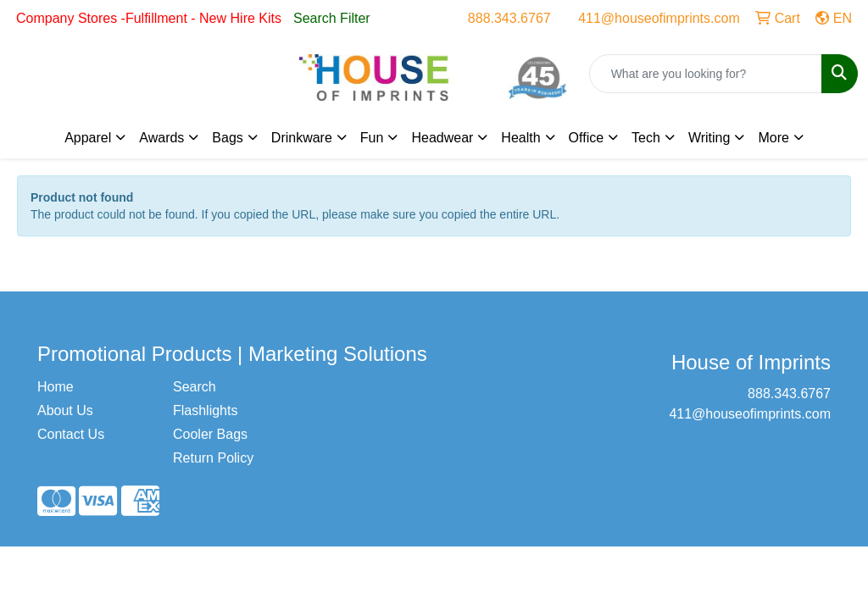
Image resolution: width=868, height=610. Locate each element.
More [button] (773, 138)
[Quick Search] (706, 74)
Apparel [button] (88, 138)
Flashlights (205, 410)
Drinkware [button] (302, 138)
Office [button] (587, 138)
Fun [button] (372, 138)
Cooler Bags (210, 434)
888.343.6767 (509, 18)
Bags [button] (227, 138)
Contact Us (71, 434)
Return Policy (213, 458)
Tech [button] (646, 138)
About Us (65, 410)
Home (56, 387)
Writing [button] (709, 138)
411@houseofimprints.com (659, 18)
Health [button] (520, 138)
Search (195, 387)
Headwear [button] (442, 138)
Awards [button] (161, 138)
